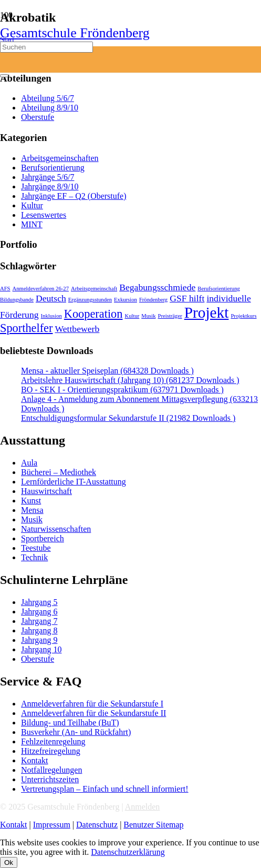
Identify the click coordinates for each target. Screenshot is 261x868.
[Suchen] (46, 47)
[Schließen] (4, 76)
